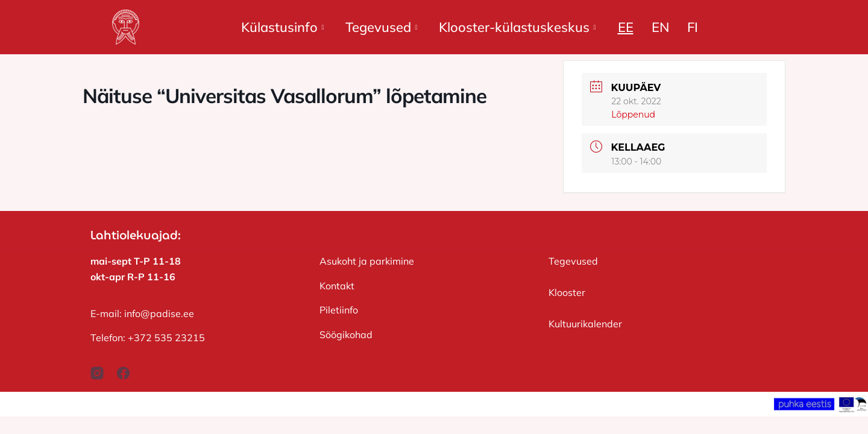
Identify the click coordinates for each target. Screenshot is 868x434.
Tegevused (381, 27)
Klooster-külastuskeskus (517, 27)
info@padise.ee (159, 313)
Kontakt (337, 286)
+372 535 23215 (166, 338)
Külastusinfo (282, 27)
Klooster (567, 292)
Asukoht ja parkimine (367, 261)
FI (693, 27)
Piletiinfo (339, 310)
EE (626, 27)
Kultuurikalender (585, 324)
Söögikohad (346, 335)
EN (660, 27)
